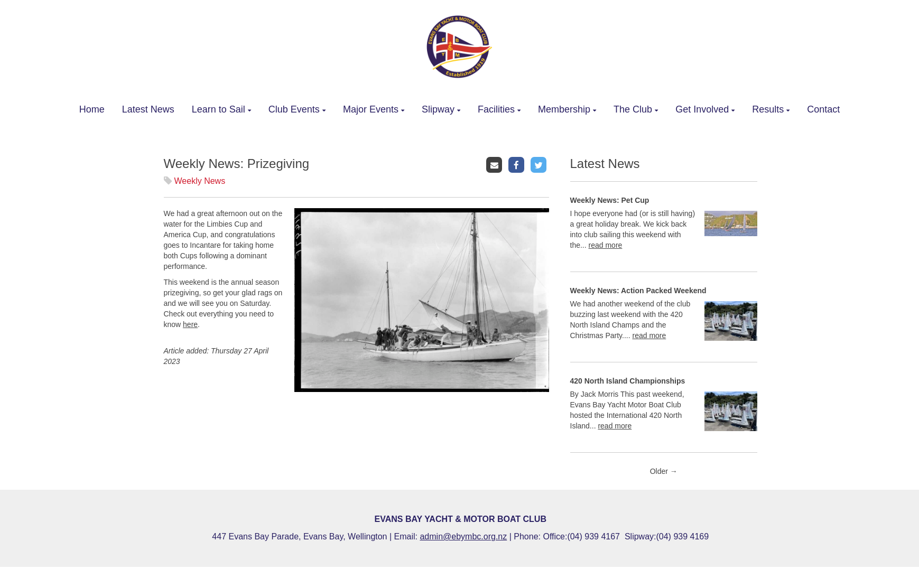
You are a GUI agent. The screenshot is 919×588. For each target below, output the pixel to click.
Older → (664, 471)
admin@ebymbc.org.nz (463, 536)
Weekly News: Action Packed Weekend (638, 291)
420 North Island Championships (628, 381)
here (190, 324)
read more (606, 245)
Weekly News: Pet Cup (610, 200)
